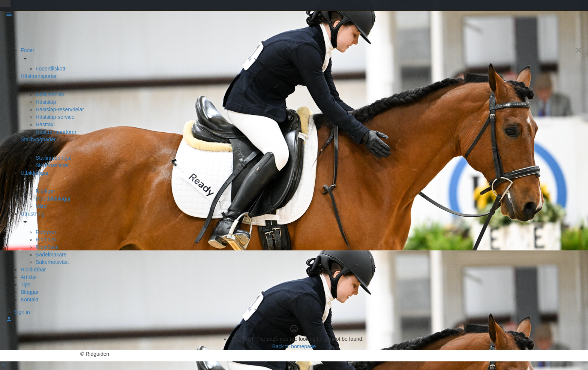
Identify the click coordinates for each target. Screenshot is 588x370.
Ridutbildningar (53, 199)
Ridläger (45, 191)
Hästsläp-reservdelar (60, 109)
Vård (41, 206)
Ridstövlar (47, 247)
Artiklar (29, 277)
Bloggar (30, 292)
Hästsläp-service (55, 117)
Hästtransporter (39, 76)
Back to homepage (294, 346)
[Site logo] (26, 33)
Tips (25, 285)
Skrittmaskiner (52, 165)
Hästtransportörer (56, 132)
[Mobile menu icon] (294, 15)
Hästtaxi (45, 124)
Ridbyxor (46, 232)
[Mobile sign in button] (9, 321)
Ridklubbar (33, 270)
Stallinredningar (54, 158)
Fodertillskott (50, 69)
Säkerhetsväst (52, 262)
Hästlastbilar (50, 94)
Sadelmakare (51, 255)
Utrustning (33, 214)
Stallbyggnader (38, 139)
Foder (28, 50)
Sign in (22, 312)
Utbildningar (35, 173)
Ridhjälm (46, 240)
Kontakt (29, 300)
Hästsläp (46, 102)
